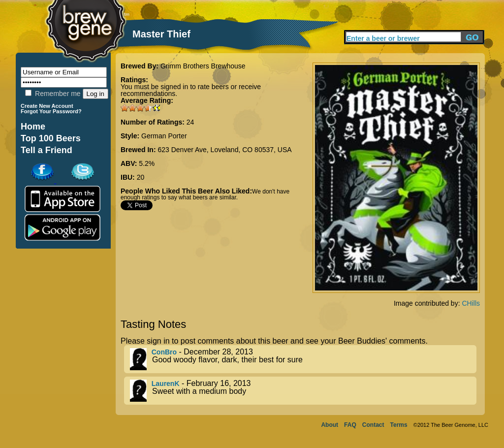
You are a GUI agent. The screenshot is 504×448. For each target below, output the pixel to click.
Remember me (53, 94)
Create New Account (47, 106)
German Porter (164, 136)
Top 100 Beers (51, 138)
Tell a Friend (47, 150)
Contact (373, 425)
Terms (399, 425)
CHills (471, 303)
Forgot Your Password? (51, 111)
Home (33, 127)
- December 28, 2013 (303, 359)
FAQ (350, 425)
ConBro (164, 352)
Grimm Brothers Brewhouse (203, 66)
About (330, 425)
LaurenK (166, 384)
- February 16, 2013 (303, 391)
